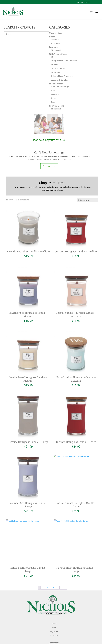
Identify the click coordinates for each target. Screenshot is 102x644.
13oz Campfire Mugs (60, 87)
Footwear (54, 47)
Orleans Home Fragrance (62, 76)
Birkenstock (56, 50)
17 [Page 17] (61, 588)
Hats (53, 90)
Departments (54, 643)
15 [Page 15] (54, 588)
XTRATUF (55, 43)
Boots (52, 37)
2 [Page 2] (42, 588)
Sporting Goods (57, 106)
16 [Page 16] (58, 588)
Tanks (53, 98)
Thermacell (56, 109)
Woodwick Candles (59, 80)
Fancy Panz (56, 72)
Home (54, 624)
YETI (53, 57)
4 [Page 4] (48, 588)
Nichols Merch (56, 84)
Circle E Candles (58, 68)
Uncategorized (56, 33)
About (54, 628)
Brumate (55, 64)
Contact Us (49, 166)
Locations (54, 635)
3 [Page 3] (45, 588)
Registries (54, 631)
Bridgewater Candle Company (64, 61)
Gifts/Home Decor (58, 54)
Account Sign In (84, 2)
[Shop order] (88, 200)
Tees (53, 102)
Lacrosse (55, 39)
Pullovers (55, 94)
